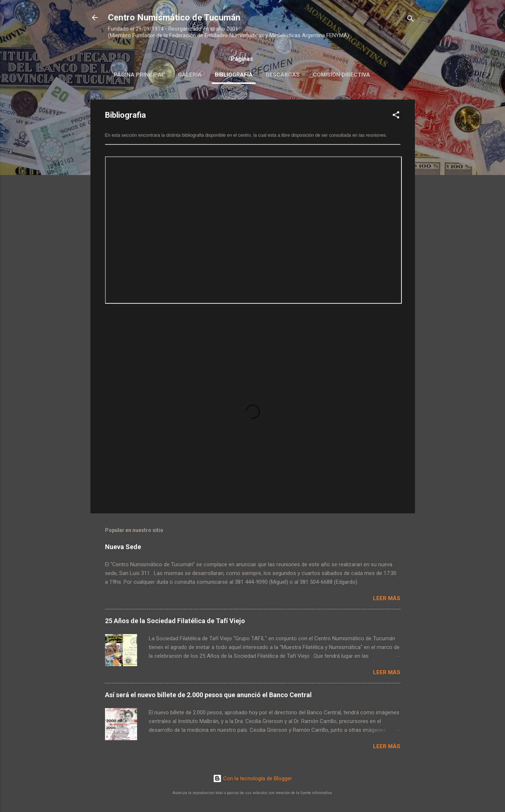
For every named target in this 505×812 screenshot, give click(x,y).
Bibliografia (234, 75)
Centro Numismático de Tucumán (174, 18)
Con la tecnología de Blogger (252, 778)
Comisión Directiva (341, 75)
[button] (396, 116)
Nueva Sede (123, 547)
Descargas (283, 75)
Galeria (190, 75)
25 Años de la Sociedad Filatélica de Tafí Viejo (175, 621)
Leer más (387, 598)
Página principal (139, 75)
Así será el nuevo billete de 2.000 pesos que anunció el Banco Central (208, 695)
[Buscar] (411, 20)
